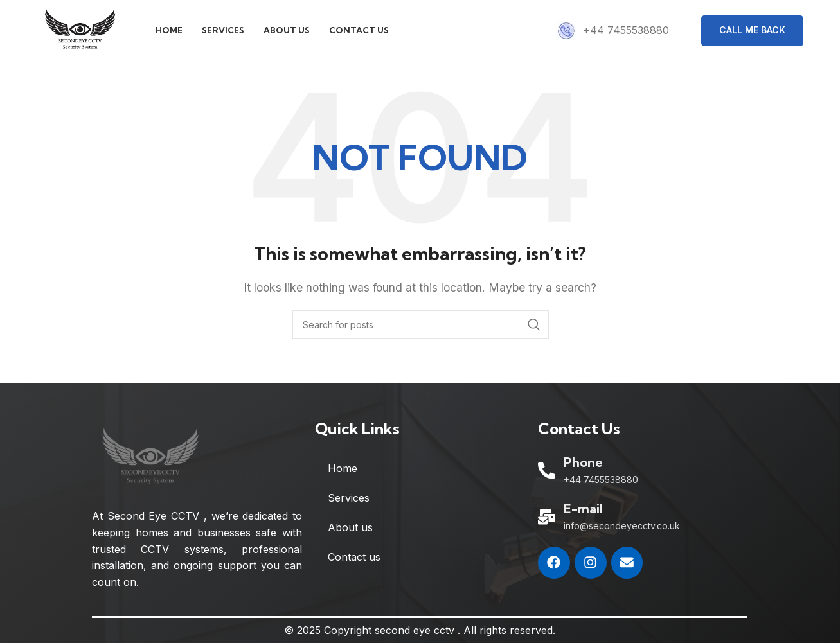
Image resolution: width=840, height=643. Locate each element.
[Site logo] (83, 31)
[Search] (420, 328)
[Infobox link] (612, 32)
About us (350, 531)
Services (349, 501)
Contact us (354, 560)
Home (343, 471)
